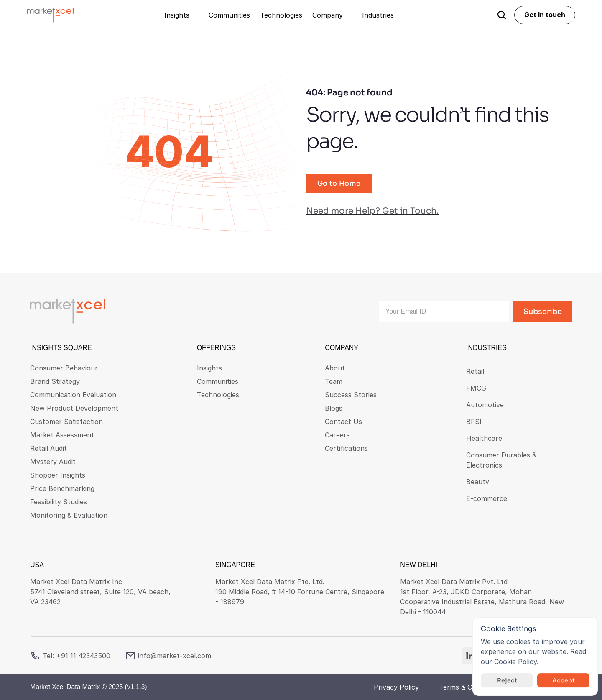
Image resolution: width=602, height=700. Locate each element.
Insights (209, 368)
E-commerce (487, 498)
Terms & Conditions (470, 687)
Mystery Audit (53, 462)
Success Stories (351, 395)
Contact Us (343, 422)
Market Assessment (62, 435)
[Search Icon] (502, 15)
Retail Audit (48, 448)
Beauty (478, 482)
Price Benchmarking (62, 488)
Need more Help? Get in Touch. (372, 211)
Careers (337, 435)
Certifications (346, 448)
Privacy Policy (396, 687)
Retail (475, 371)
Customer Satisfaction (66, 422)
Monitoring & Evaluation (69, 515)
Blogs (334, 408)
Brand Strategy (55, 381)
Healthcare (484, 438)
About (335, 368)
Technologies (218, 395)
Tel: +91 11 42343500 (77, 656)
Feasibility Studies (59, 502)
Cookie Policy (515, 662)
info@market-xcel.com (175, 656)
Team (334, 381)
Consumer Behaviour (64, 368)
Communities (218, 381)
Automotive (485, 405)
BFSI (474, 422)
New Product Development (74, 408)
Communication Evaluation (73, 395)
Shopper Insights (58, 475)
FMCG (476, 388)
